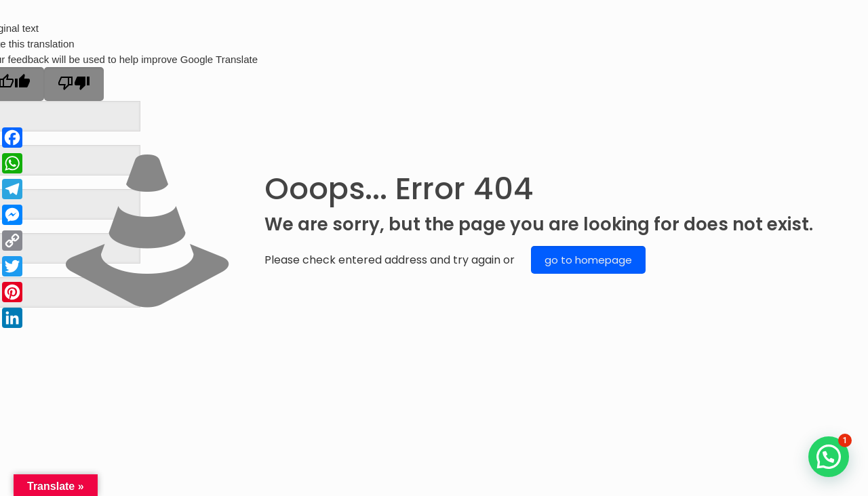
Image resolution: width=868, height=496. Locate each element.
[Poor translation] (74, 84)
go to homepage (588, 260)
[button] (829, 457)
